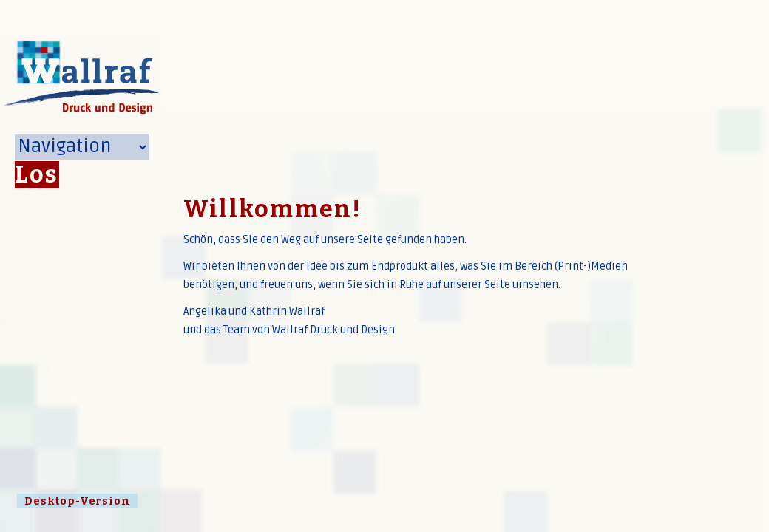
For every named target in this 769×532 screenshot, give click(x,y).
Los (37, 175)
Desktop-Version (78, 501)
